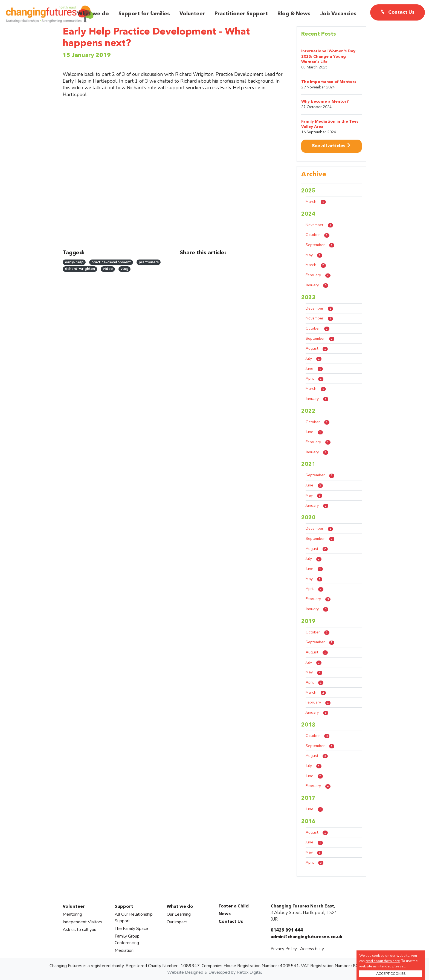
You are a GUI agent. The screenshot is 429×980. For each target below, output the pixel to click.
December (319, 308)
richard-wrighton (80, 269)
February (318, 275)
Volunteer (192, 14)
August (317, 348)
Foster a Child (234, 906)
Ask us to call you (79, 930)
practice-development (111, 262)
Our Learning (179, 914)
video (108, 269)
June (314, 369)
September (320, 245)
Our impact (177, 922)
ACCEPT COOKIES (391, 974)
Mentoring (72, 914)
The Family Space (131, 929)
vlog (125, 269)
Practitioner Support (241, 14)
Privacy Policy (284, 949)
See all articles (331, 146)
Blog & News (294, 14)
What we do (93, 14)
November (319, 225)
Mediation (124, 950)
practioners (149, 262)
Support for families (144, 14)
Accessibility (312, 949)
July (314, 358)
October (318, 235)
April (314, 378)
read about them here (383, 961)
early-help (74, 262)
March (316, 202)
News (225, 914)
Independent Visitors (82, 922)
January (317, 285)
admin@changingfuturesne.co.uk (306, 937)
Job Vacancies (338, 14)
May (314, 255)
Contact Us (231, 922)
